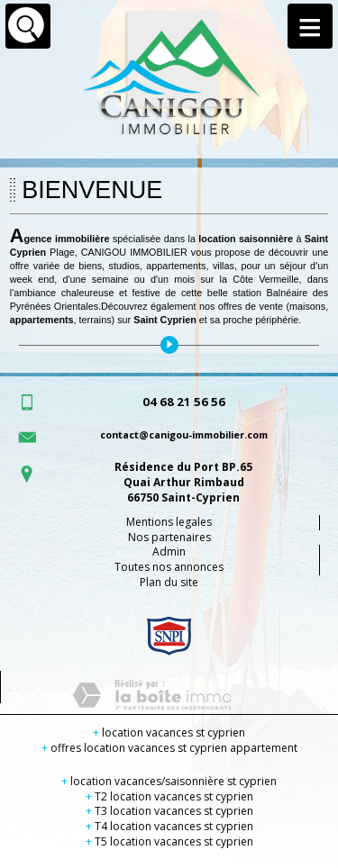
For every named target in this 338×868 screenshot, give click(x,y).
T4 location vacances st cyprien (169, 826)
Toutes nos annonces (169, 567)
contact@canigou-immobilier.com (184, 434)
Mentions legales (169, 522)
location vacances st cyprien (169, 732)
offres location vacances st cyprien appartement (169, 748)
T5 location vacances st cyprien (169, 841)
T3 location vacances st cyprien (169, 811)
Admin (169, 552)
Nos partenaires (169, 537)
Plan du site (169, 582)
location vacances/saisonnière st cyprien (169, 781)
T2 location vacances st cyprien (169, 796)
